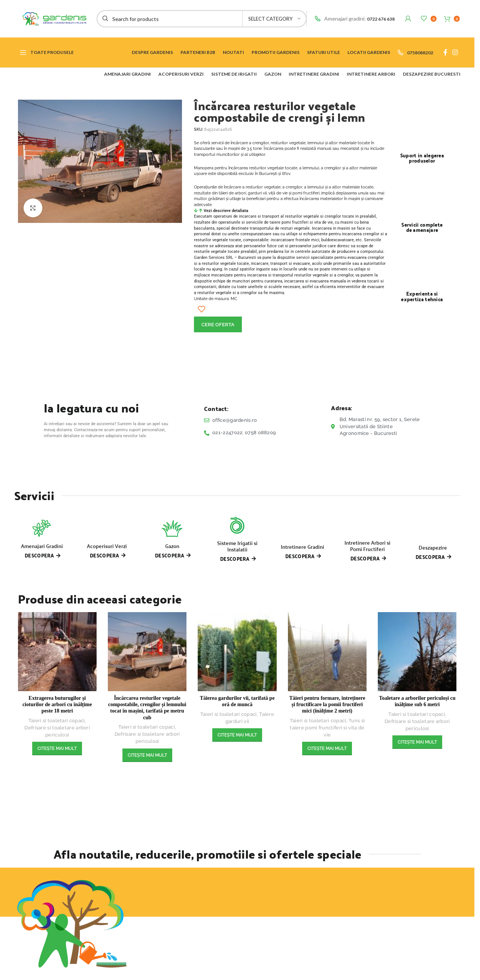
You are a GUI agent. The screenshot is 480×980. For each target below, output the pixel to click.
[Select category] (274, 19)
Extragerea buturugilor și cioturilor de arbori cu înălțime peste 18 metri (57, 705)
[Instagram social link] (455, 52)
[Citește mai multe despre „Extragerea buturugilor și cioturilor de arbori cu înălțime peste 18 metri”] (57, 748)
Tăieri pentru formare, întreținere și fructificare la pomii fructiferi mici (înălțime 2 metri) (327, 705)
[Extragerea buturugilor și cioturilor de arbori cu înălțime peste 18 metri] (57, 651)
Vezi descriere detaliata (226, 211)
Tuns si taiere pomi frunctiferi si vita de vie (327, 728)
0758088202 (420, 53)
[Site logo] (52, 18)
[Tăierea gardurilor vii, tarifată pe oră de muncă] (237, 651)
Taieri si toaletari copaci (57, 721)
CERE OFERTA (218, 325)
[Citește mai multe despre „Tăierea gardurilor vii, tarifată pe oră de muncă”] (237, 735)
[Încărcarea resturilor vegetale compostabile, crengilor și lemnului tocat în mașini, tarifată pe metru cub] (147, 651)
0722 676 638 (381, 19)
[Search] (202, 19)
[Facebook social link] (445, 52)
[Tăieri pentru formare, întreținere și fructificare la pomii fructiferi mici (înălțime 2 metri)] (327, 651)
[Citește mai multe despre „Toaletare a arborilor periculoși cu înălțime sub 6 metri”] (417, 742)
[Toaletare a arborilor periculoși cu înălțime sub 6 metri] (417, 651)
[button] (291, 211)
